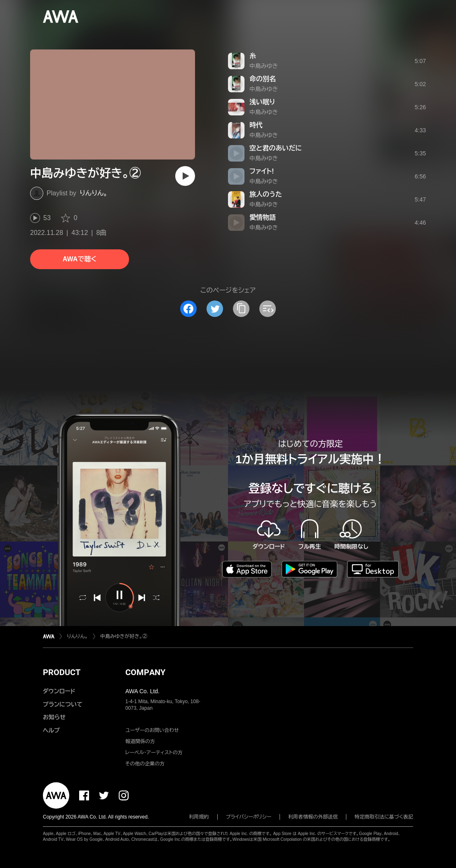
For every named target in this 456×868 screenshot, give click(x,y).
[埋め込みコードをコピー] (268, 309)
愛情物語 (263, 217)
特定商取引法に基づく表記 (384, 817)
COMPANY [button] (145, 672)
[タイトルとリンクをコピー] (241, 309)
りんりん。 (94, 193)
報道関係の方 (140, 741)
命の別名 (263, 79)
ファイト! (262, 171)
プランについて (63, 704)
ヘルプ (51, 730)
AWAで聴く (80, 259)
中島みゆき (264, 66)
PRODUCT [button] (62, 672)
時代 (256, 125)
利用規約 (199, 817)
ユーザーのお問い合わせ (152, 730)
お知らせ (54, 717)
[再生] (185, 176)
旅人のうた (266, 194)
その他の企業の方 (145, 764)
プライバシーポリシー (249, 817)
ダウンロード (59, 691)
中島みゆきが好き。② (124, 636)
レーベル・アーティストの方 (154, 753)
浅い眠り (262, 102)
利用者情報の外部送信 (313, 817)
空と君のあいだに (276, 148)
